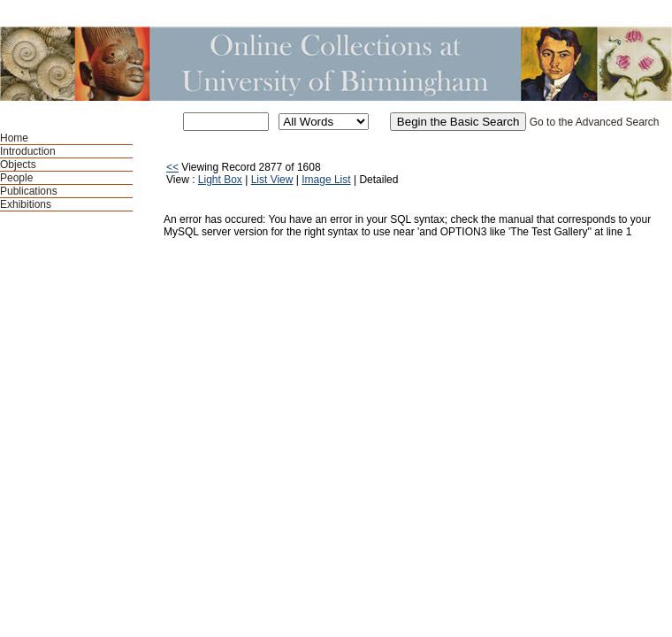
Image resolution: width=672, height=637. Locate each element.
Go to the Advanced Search (595, 122)
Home (14, 138)
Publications (29, 191)
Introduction (28, 151)
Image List (326, 180)
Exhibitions (26, 204)
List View (272, 180)
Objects (18, 165)
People (16, 178)
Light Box (220, 180)
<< (172, 167)
